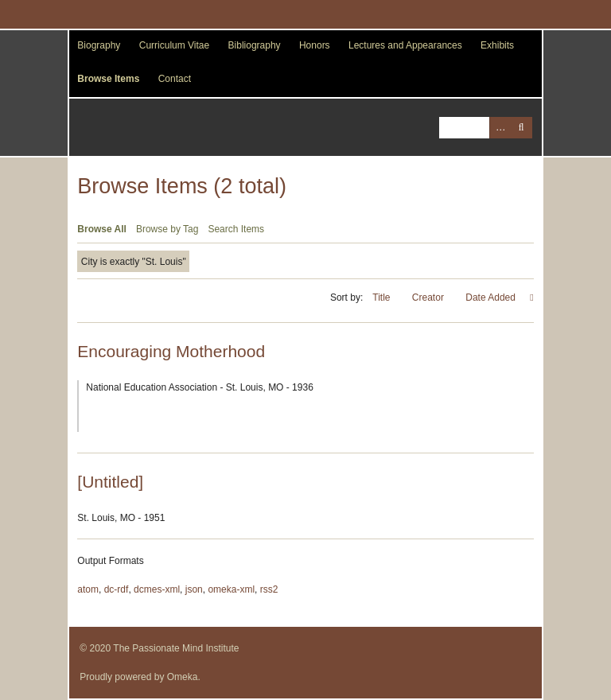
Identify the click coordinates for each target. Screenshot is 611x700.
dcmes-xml (157, 589)
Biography (99, 45)
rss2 (269, 589)
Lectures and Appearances (405, 45)
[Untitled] (110, 482)
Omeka (183, 677)
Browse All (102, 229)
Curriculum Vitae (174, 45)
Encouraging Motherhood (171, 351)
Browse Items (108, 79)
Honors (315, 45)
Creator (429, 297)
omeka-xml (231, 589)
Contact (175, 79)
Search (521, 128)
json (194, 589)
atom (88, 589)
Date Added (492, 297)
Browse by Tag (167, 229)
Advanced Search (500, 128)
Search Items (236, 229)
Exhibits (497, 45)
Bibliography (255, 45)
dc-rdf (117, 589)
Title (383, 297)
